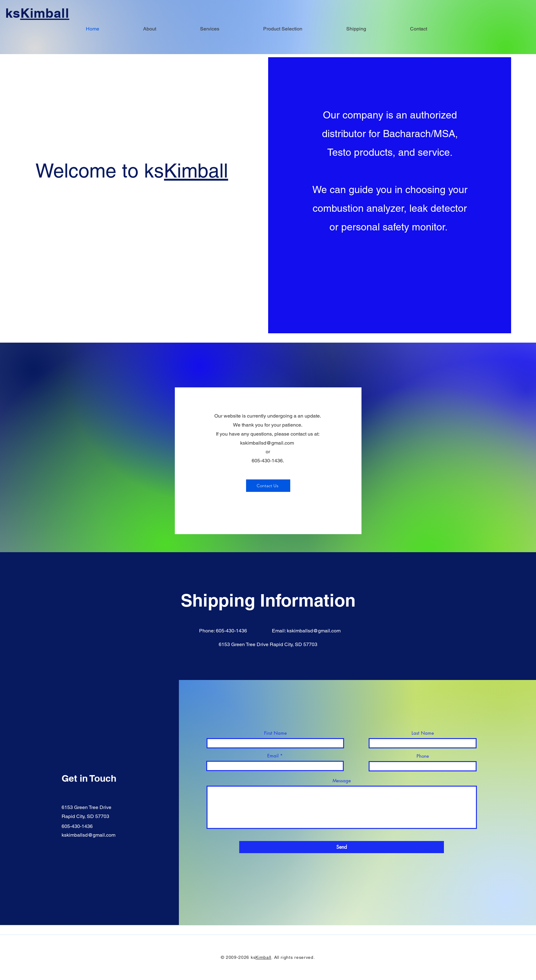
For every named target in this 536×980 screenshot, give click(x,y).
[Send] (342, 847)
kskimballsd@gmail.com (267, 443)
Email (273, 756)
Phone (423, 756)
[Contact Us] (268, 486)
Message (342, 781)
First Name (275, 733)
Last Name (423, 733)
